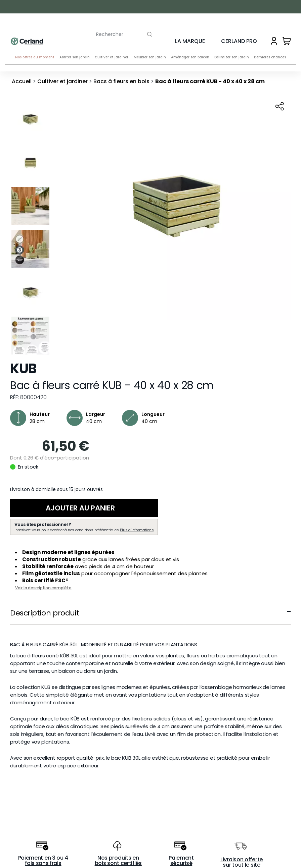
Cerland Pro (239, 41)
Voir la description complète (43, 588)
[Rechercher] (113, 33)
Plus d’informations (137, 530)
